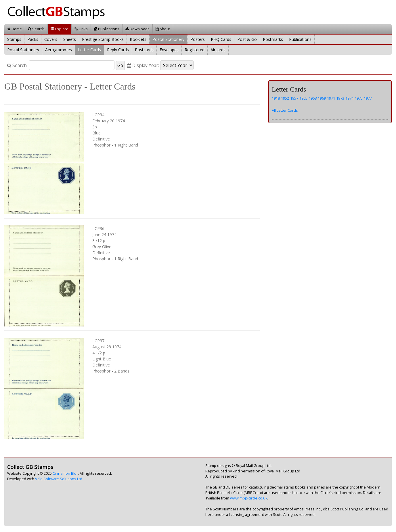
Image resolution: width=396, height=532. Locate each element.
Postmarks (273, 39)
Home (15, 29)
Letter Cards (89, 50)
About (163, 29)
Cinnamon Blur (65, 473)
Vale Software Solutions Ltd (59, 479)
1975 (359, 98)
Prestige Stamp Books (103, 39)
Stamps (14, 39)
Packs (33, 39)
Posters (198, 39)
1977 (368, 98)
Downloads (137, 29)
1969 (322, 98)
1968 (313, 98)
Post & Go (247, 39)
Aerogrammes (59, 50)
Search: (17, 65)
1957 (294, 98)
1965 (303, 98)
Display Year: (143, 65)
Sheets (70, 39)
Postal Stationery (168, 39)
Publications (107, 29)
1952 (285, 98)
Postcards (144, 50)
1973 (340, 98)
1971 (331, 98)
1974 (349, 98)
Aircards (218, 50)
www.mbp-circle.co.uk (249, 498)
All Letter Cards (285, 110)
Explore (60, 29)
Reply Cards (118, 50)
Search (36, 29)
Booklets (138, 39)
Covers (51, 39)
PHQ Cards (221, 39)
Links (81, 29)
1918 (276, 98)
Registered (195, 50)
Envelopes (169, 50)
